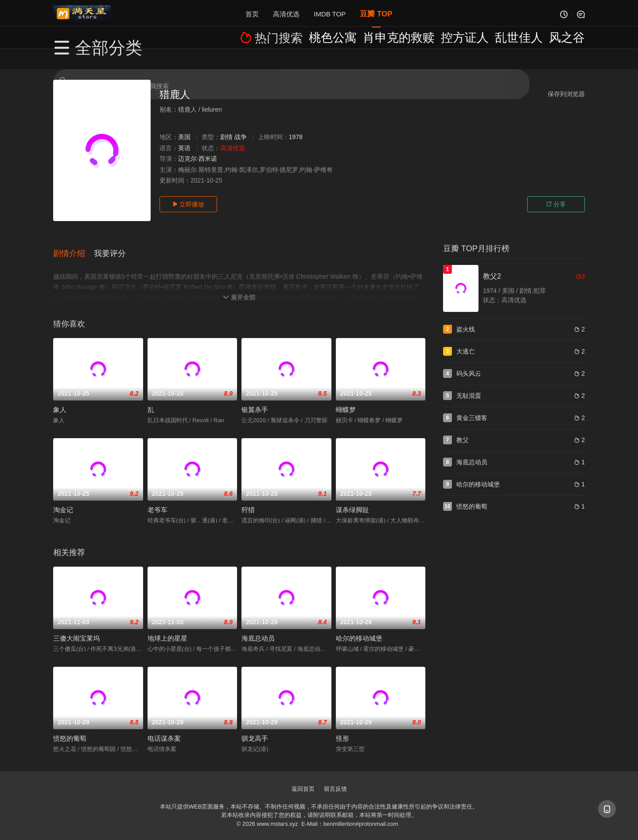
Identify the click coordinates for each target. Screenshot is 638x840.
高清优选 (286, 13)
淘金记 (63, 500)
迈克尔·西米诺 (198, 159)
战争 (241, 137)
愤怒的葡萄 (70, 728)
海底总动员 (258, 628)
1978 (296, 137)
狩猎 (248, 500)
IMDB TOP (330, 13)
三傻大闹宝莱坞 (76, 628)
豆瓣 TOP (376, 13)
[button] (74, 248)
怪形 (342, 728)
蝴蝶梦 (346, 399)
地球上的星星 (167, 628)
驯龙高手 (255, 728)
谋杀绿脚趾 (352, 500)
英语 (184, 148)
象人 (60, 399)
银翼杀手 (255, 399)
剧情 (226, 137)
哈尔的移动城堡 (359, 628)
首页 (252, 13)
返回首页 (303, 779)
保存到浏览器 (566, 94)
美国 (184, 137)
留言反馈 (335, 779)
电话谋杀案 (164, 728)
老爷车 (158, 500)
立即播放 (188, 204)
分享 (556, 204)
